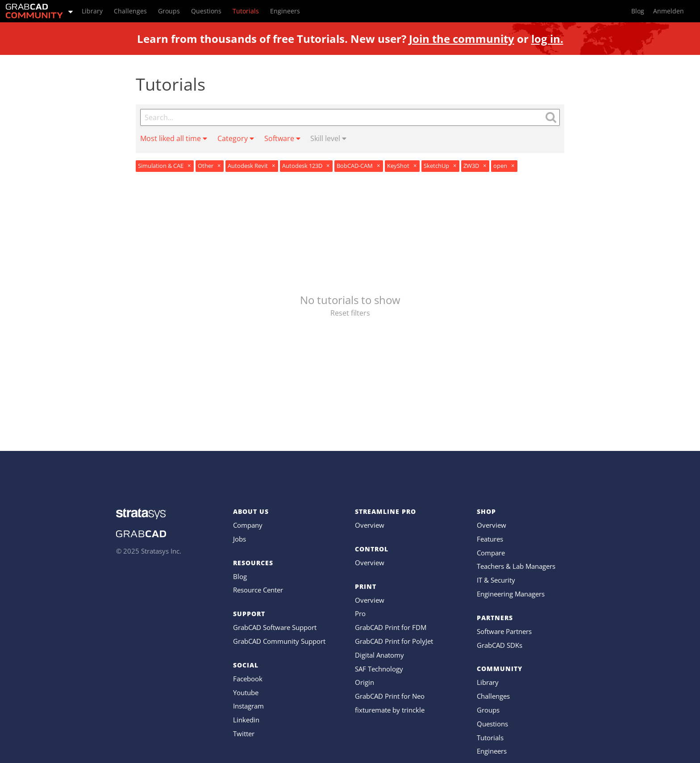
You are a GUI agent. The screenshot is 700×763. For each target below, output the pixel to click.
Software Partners (504, 631)
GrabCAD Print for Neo (390, 696)
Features (490, 539)
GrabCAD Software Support (275, 627)
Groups (488, 710)
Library (488, 682)
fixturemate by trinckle (390, 710)
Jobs (240, 539)
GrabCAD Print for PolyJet (394, 641)
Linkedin (246, 720)
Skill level (328, 138)
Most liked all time (174, 138)
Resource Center (258, 590)
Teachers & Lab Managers (516, 566)
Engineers (492, 751)
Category (236, 138)
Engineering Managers (511, 594)
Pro (360, 613)
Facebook (248, 679)
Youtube (246, 692)
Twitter (244, 734)
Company (248, 525)
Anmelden (669, 11)
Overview (370, 525)
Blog (240, 576)
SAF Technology (379, 669)
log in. (547, 39)
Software (282, 138)
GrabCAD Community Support (279, 641)
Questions (492, 724)
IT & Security (496, 580)
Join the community (462, 39)
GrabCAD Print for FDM (391, 627)
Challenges (493, 696)
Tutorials (490, 738)
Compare (491, 553)
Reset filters (350, 313)
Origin (365, 682)
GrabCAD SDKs (500, 645)
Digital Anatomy (379, 655)
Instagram (248, 706)
